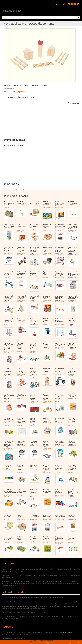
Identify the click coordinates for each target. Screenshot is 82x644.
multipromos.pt (50, 643)
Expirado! (21, 92)
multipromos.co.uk (73, 643)
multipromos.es (61, 643)
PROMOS (72, 4)
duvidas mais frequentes (67, 633)
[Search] (78, 17)
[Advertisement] (28, 120)
